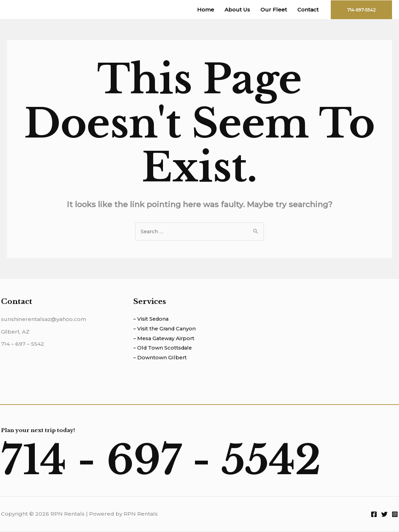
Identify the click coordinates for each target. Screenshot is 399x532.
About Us (237, 10)
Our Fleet (274, 10)
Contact (308, 10)
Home (206, 10)
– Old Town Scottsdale (164, 349)
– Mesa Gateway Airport (165, 339)
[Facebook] (374, 515)
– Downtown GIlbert (161, 358)
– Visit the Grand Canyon (166, 329)
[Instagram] (395, 515)
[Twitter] (384, 515)
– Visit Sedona (152, 319)
